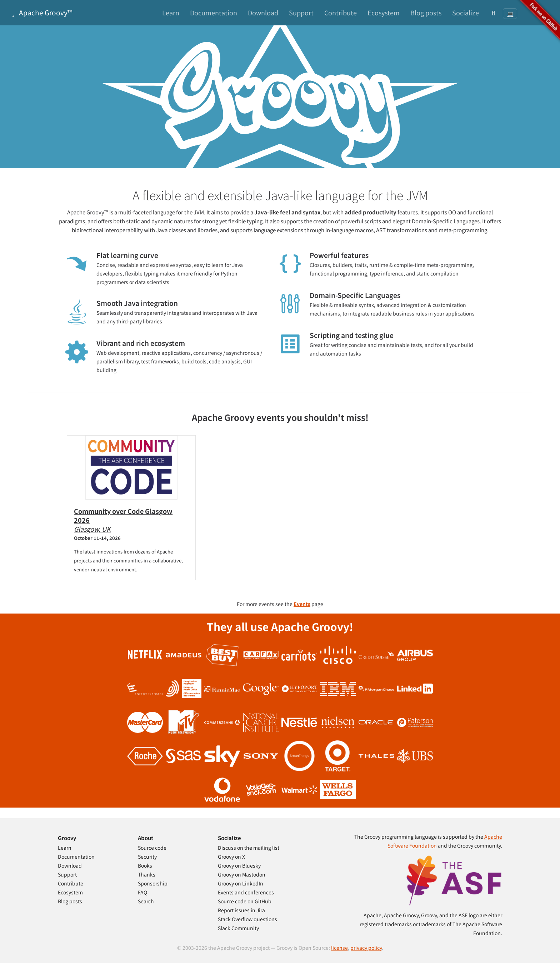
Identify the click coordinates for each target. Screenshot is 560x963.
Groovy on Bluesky (239, 865)
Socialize (466, 13)
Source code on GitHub (245, 901)
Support (301, 13)
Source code (152, 848)
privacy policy (366, 948)
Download (263, 13)
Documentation (214, 13)
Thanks (147, 874)
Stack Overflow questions (247, 919)
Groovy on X (231, 857)
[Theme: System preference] (510, 14)
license (339, 948)
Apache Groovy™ (41, 12)
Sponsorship (153, 883)
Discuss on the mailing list (249, 848)
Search (146, 901)
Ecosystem (384, 13)
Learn (171, 13)
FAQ (142, 892)
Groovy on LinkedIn (241, 883)
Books (145, 865)
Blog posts (426, 13)
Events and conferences (246, 892)
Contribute (341, 13)
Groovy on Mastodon (242, 874)
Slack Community (238, 928)
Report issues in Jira (241, 910)
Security (147, 857)
